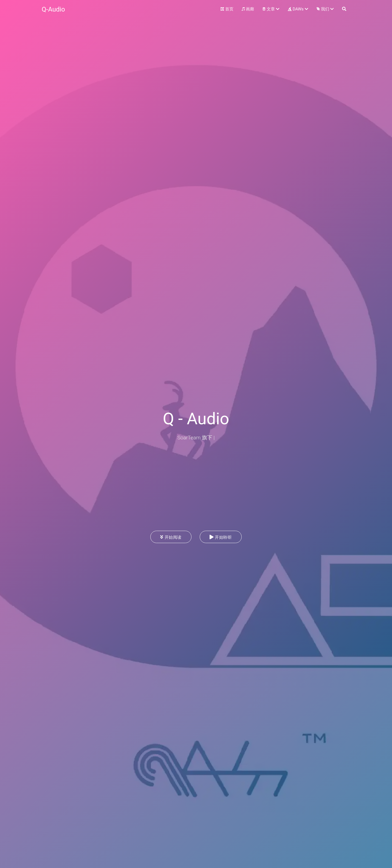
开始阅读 (171, 537)
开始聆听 (221, 537)
